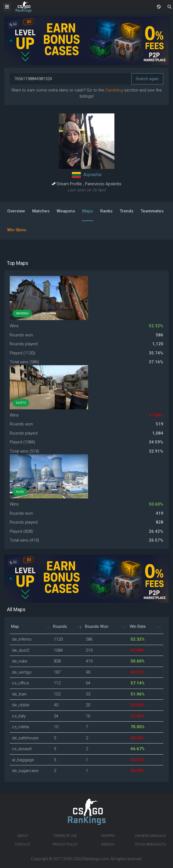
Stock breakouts (150, 844)
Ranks (106, 211)
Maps (88, 211)
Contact (23, 844)
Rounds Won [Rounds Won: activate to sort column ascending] (97, 626)
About (23, 836)
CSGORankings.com (91, 859)
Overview (16, 211)
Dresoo (108, 844)
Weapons (66, 211)
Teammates (152, 211)
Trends (126, 211)
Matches (41, 211)
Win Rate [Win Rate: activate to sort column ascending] (138, 626)
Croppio (108, 836)
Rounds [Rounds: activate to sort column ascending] (60, 626)
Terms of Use (65, 836)
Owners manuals (150, 836)
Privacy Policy (65, 844)
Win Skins (17, 230)
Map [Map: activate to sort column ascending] (15, 626)
